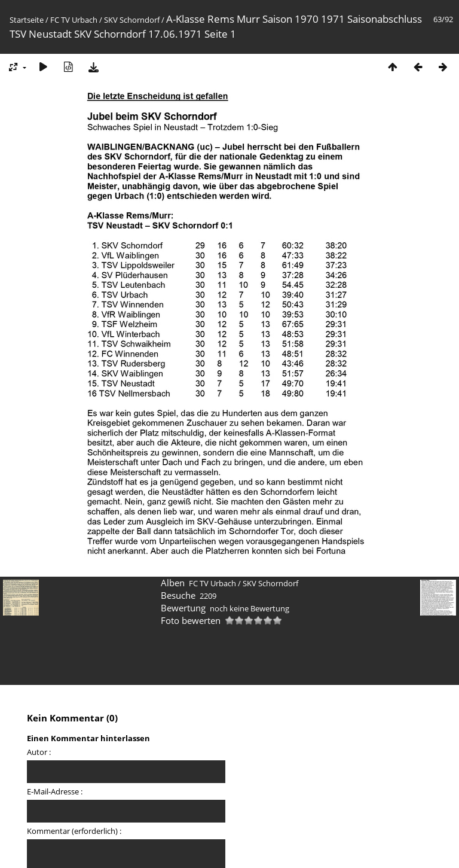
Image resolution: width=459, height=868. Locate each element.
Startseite (27, 20)
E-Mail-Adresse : (55, 791)
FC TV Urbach (74, 20)
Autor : (39, 752)
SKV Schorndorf (132, 20)
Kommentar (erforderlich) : (74, 831)
